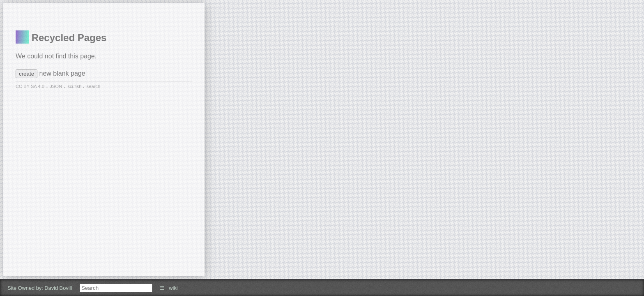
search (94, 86)
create (26, 74)
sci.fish (75, 86)
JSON (56, 86)
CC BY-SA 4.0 (30, 86)
